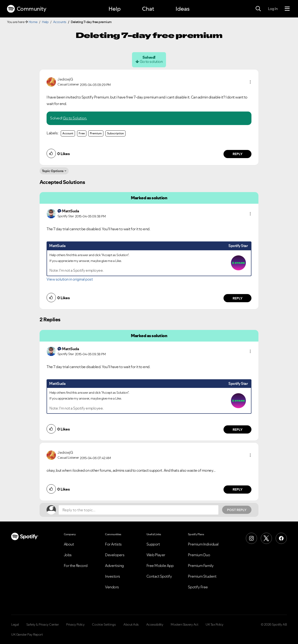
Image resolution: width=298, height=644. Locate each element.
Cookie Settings (104, 624)
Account (68, 133)
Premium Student (202, 576)
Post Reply (237, 510)
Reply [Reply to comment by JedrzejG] (238, 154)
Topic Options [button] (53, 171)
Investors (113, 576)
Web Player (156, 555)
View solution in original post (70, 279)
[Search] (258, 9)
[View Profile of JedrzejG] (65, 79)
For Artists (113, 544)
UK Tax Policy (215, 624)
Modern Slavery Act (184, 624)
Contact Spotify (159, 576)
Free (82, 133)
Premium (96, 133)
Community (27, 9)
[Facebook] (281, 538)
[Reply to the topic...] (139, 510)
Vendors (112, 587)
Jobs (68, 555)
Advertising (114, 566)
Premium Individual (203, 544)
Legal (15, 624)
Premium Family (201, 566)
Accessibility (155, 624)
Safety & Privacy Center (43, 624)
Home (33, 22)
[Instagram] (251, 538)
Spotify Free (198, 587)
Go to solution (151, 61)
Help (115, 9)
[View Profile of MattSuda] (70, 211)
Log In (273, 9)
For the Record (76, 566)
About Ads (131, 624)
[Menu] (287, 9)
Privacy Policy (75, 624)
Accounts (60, 22)
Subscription (115, 133)
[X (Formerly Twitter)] (266, 538)
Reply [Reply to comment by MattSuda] (238, 298)
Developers (115, 555)
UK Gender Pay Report (27, 634)
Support (153, 544)
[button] (250, 82)
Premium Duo (199, 555)
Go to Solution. (75, 118)
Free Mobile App (160, 566)
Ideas (183, 9)
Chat (148, 9)
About (69, 544)
